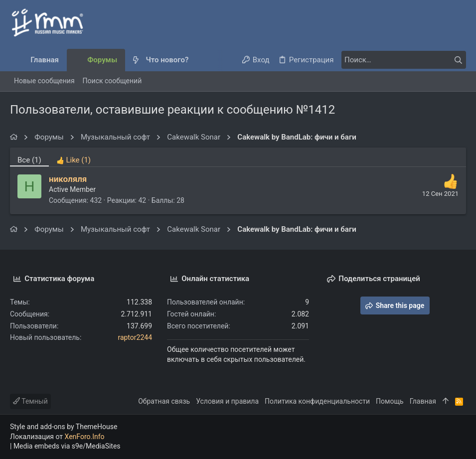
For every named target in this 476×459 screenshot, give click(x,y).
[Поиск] (404, 60)
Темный (30, 401)
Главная (423, 401)
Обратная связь (164, 401)
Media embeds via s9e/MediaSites (67, 446)
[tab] (74, 157)
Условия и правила (227, 401)
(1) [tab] (29, 160)
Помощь (390, 401)
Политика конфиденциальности (317, 401)
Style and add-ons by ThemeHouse (64, 427)
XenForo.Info (85, 437)
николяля (68, 179)
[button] (197, 60)
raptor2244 (135, 337)
